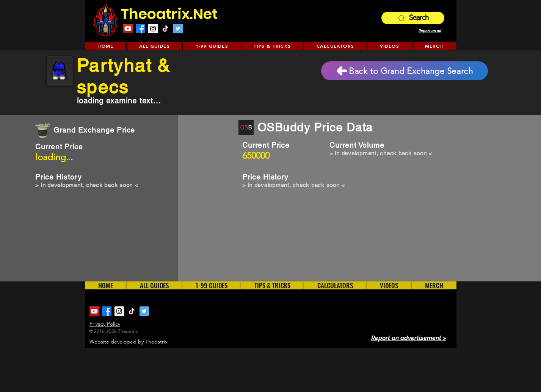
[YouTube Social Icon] (128, 29)
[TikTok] (165, 29)
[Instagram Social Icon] (153, 29)
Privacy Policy (105, 324)
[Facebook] (140, 29)
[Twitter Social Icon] (178, 29)
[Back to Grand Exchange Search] (405, 71)
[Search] (413, 18)
